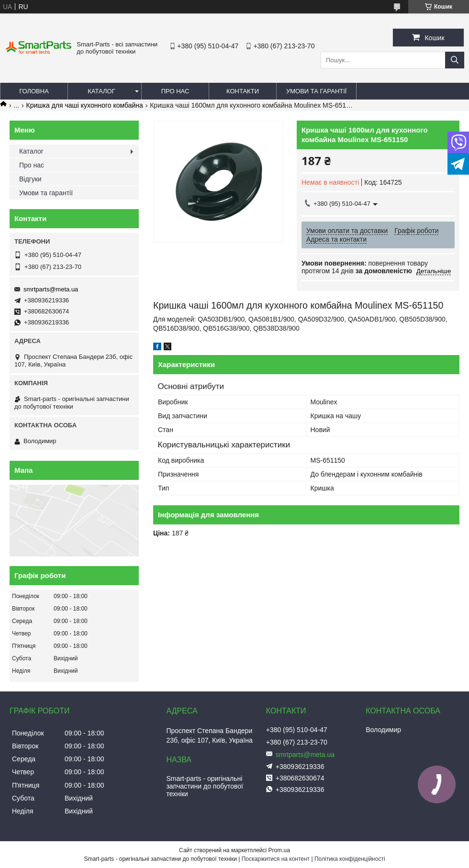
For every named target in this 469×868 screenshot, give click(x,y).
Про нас (175, 91)
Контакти (243, 91)
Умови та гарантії (316, 91)
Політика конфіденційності (350, 859)
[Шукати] (455, 60)
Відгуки (30, 179)
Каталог (101, 91)
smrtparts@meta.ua (51, 289)
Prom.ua (279, 850)
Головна (34, 91)
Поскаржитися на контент (276, 859)
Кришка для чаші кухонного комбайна (85, 105)
